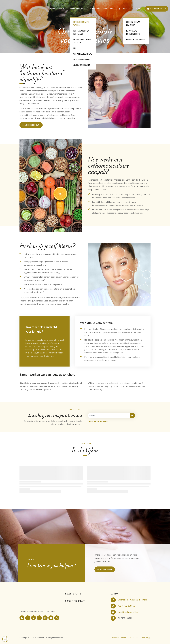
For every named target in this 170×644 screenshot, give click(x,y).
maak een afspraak (31, 125)
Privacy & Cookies (119, 638)
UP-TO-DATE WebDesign (140, 638)
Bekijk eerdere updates (98, 421)
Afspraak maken (157, 9)
